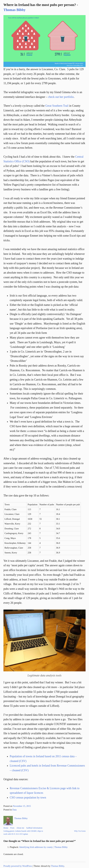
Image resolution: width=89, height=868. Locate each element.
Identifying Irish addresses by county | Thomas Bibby (43, 847)
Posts (12, 828)
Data (14, 810)
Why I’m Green (80, 831)
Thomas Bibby (14, 10)
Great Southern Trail (57, 106)
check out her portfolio (61, 97)
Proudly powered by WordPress (18, 866)
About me (20, 828)
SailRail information (34, 828)
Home (6, 828)
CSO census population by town (28, 798)
